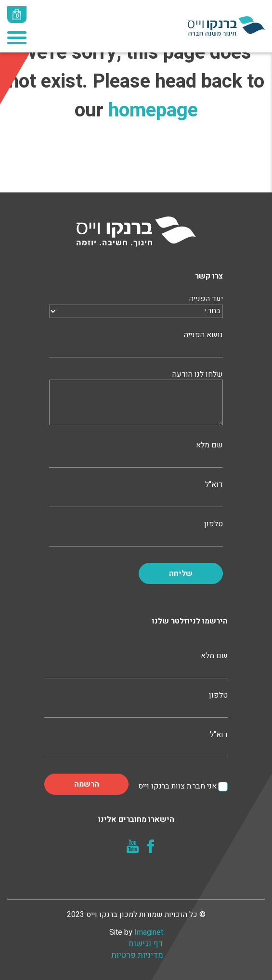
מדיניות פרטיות (137, 955)
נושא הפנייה (136, 343)
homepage (153, 110)
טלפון (136, 532)
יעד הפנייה (136, 305)
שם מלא (136, 453)
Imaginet (149, 932)
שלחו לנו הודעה (136, 399)
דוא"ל (136, 493)
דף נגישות (146, 944)
